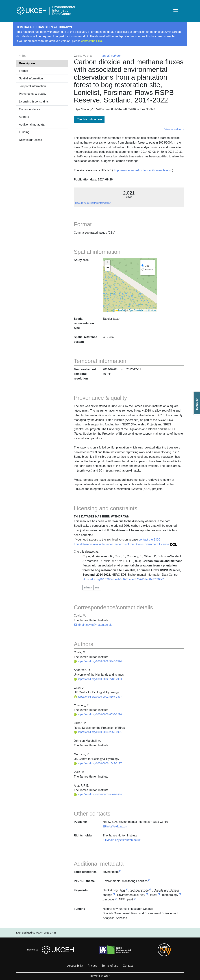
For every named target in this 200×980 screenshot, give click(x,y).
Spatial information (31, 78)
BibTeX (88, 588)
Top (23, 56)
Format (24, 71)
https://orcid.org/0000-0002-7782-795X (98, 679)
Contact (128, 966)
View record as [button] (173, 129)
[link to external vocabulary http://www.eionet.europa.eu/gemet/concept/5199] (116, 900)
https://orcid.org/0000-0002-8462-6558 (98, 794)
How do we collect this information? (93, 203)
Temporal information (32, 86)
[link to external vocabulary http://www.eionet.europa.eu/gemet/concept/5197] (180, 895)
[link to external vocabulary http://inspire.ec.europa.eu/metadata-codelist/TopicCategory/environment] (120, 872)
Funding (24, 132)
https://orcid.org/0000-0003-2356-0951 (98, 732)
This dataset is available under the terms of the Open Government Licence (125, 544)
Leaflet (120, 310)
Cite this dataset (89, 119)
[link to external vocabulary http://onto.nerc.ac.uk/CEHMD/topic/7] (147, 895)
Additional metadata (32, 125)
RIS (97, 588)
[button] (108, 263)
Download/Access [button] (30, 140)
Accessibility (75, 966)
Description (27, 63)
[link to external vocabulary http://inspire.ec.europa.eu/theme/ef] (149, 881)
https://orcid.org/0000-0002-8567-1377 (98, 697)
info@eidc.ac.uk (115, 826)
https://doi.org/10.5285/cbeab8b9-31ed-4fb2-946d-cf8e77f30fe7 (123, 579)
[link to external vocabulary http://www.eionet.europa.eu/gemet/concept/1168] (150, 890)
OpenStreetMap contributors (142, 310)
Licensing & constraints (34, 101)
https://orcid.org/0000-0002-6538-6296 (98, 714)
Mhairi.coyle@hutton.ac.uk (93, 625)
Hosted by (52, 950)
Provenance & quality (33, 94)
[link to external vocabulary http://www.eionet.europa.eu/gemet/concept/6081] (135, 900)
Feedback (197, 403)
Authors (24, 117)
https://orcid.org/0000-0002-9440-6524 (98, 661)
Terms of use (110, 966)
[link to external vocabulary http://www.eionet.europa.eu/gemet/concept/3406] (159, 895)
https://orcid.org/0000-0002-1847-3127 (98, 763)
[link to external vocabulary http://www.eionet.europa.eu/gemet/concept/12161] (127, 890)
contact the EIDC (92, 41)
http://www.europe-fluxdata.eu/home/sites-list (143, 170)
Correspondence (30, 109)
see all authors (111, 56)
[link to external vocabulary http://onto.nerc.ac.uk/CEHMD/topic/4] (114, 895)
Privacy (92, 966)
